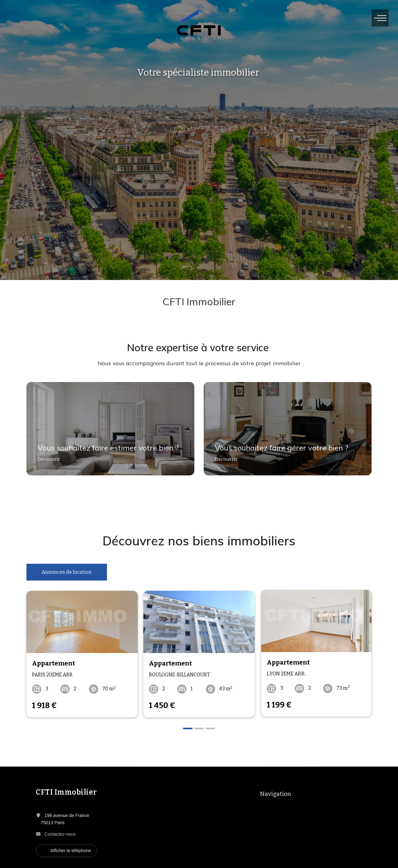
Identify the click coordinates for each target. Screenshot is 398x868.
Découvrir (46, 462)
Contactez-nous (60, 832)
